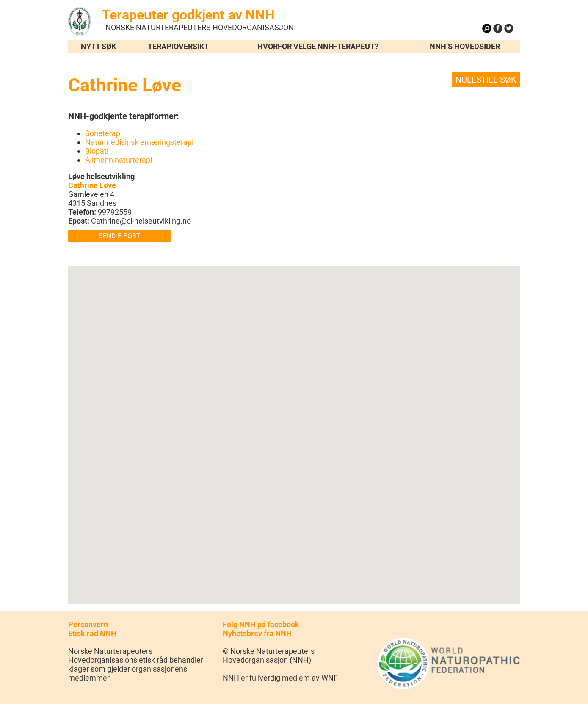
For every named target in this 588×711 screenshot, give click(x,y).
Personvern (88, 624)
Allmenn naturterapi (119, 160)
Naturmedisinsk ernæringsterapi (139, 142)
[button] (294, 427)
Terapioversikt (178, 46)
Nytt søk (98, 46)
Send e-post (120, 236)
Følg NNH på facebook (261, 624)
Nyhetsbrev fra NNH (257, 633)
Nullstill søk (486, 80)
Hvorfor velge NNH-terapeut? (318, 46)
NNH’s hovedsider (465, 46)
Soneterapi (104, 133)
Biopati (97, 151)
